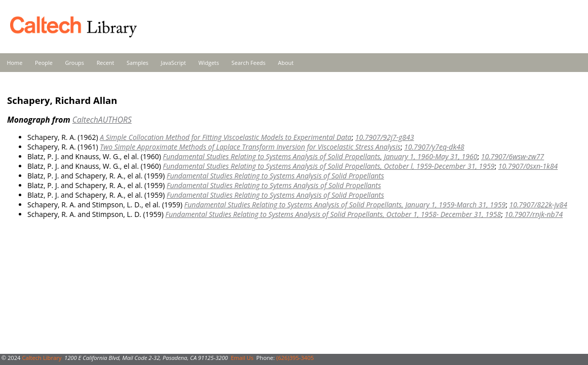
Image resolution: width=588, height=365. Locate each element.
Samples (138, 63)
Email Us (242, 358)
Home (15, 63)
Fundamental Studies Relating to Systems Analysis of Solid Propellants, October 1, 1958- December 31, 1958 (334, 214)
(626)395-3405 (295, 358)
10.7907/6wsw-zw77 (513, 156)
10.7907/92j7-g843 (384, 137)
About (286, 63)
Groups (74, 63)
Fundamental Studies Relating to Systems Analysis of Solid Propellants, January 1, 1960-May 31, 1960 (320, 156)
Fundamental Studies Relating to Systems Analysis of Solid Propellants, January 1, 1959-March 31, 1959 (345, 205)
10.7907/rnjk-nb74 (534, 214)
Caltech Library (42, 358)
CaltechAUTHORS (102, 120)
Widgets (209, 63)
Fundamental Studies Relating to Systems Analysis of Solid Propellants (275, 176)
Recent (106, 63)
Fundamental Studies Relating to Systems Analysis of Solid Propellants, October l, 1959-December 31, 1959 (329, 166)
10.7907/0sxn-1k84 (528, 166)
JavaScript (173, 63)
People (44, 63)
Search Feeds (248, 63)
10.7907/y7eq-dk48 (434, 147)
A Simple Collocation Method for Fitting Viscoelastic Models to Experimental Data (226, 137)
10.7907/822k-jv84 (538, 205)
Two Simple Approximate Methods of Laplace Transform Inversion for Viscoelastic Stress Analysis (250, 147)
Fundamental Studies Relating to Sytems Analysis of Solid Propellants (274, 185)
